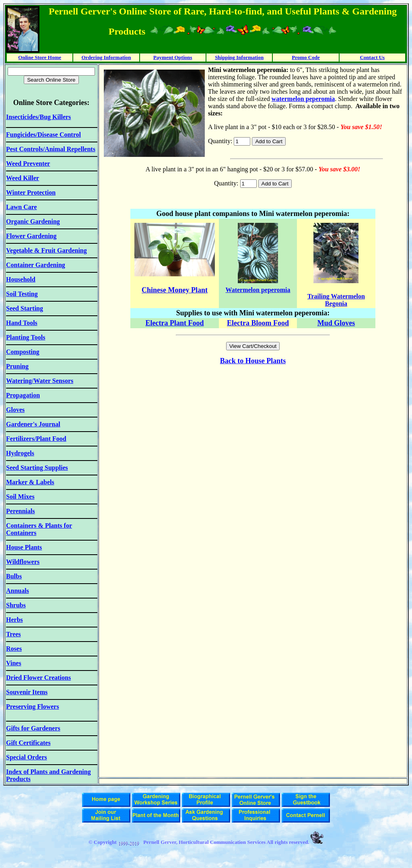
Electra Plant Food (175, 323)
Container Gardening (36, 265)
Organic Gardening (33, 221)
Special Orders (27, 757)
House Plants (266, 361)
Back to (233, 361)
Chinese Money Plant (175, 290)
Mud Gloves (336, 323)
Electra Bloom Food (258, 323)
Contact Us (372, 57)
